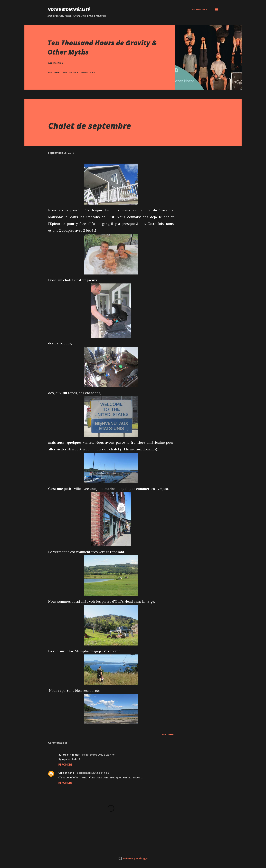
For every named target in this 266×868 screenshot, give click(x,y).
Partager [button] (54, 72)
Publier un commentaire (79, 72)
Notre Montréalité (69, 9)
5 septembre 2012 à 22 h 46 (98, 755)
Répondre (65, 765)
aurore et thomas (69, 755)
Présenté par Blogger (133, 858)
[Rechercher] (199, 9)
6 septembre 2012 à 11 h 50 (93, 773)
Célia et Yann (66, 773)
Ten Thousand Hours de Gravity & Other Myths (102, 47)
